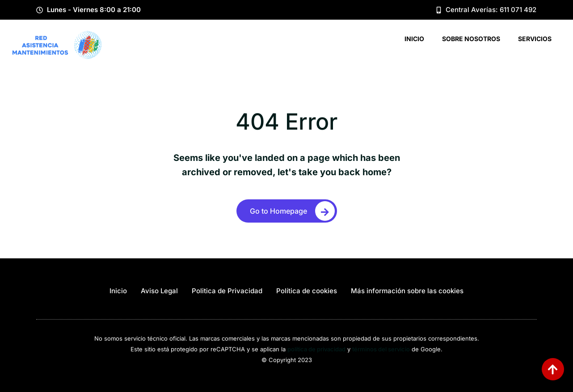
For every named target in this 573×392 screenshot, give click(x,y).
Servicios (535, 39)
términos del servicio (381, 349)
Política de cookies (307, 291)
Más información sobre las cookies (407, 291)
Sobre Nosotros (471, 39)
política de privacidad (316, 349)
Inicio (414, 39)
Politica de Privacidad (227, 291)
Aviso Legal (159, 291)
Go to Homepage (292, 211)
